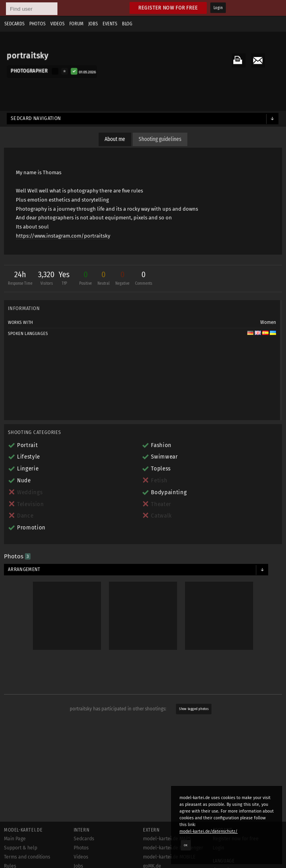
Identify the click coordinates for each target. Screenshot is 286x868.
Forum (76, 24)
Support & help (21, 848)
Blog (127, 24)
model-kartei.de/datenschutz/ (209, 831)
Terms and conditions (27, 857)
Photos (37, 24)
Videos (57, 24)
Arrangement (24, 569)
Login (218, 8)
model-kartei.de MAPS (167, 839)
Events (110, 24)
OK (186, 845)
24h (20, 279)
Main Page (15, 839)
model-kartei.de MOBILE (169, 857)
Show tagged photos (194, 709)
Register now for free (168, 8)
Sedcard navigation (36, 118)
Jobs (93, 24)
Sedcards (14, 24)
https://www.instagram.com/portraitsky (63, 236)
